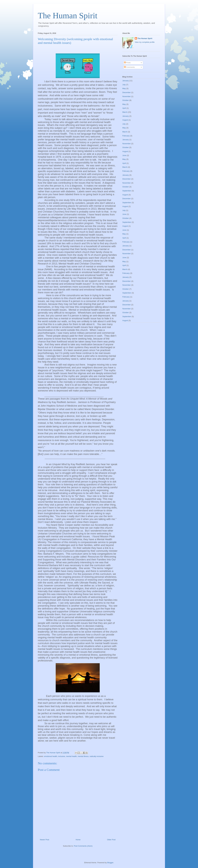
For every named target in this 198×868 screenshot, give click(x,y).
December (127, 92)
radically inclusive (97, 756)
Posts (127, 63)
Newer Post (44, 840)
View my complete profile (145, 42)
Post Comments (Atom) (83, 846)
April (124, 108)
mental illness (83, 756)
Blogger (110, 863)
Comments (129, 67)
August (125, 120)
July (124, 85)
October (126, 100)
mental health (71, 756)
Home (78, 840)
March (125, 112)
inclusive (62, 756)
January (126, 81)
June (124, 155)
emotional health (51, 756)
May (124, 88)
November (127, 96)
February (126, 136)
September (127, 191)
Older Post (111, 840)
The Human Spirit (68, 16)
